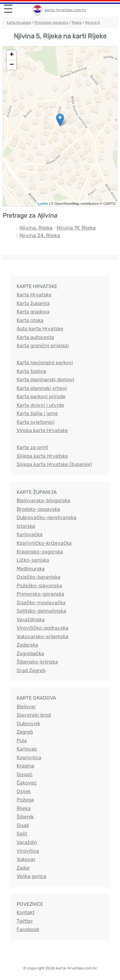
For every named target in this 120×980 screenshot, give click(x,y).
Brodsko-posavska (38, 509)
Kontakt (26, 912)
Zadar (23, 868)
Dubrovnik (28, 723)
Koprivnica (29, 757)
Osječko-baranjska (39, 577)
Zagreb (25, 732)
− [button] (12, 65)
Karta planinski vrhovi (42, 388)
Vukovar (26, 859)
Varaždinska (31, 619)
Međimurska (31, 569)
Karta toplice (32, 371)
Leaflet (43, 204)
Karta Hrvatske (19, 23)
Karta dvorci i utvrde (40, 405)
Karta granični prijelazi (43, 345)
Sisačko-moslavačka (41, 602)
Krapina (25, 766)
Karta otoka (30, 320)
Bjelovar (26, 707)
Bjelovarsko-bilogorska (44, 500)
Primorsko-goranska (51, 23)
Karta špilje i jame (37, 413)
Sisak (23, 825)
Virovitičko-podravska (43, 628)
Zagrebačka (30, 653)
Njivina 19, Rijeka (76, 228)
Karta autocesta (35, 337)
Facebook (28, 929)
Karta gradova (33, 312)
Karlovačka (30, 534)
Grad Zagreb (31, 670)
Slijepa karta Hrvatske (42, 456)
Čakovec (27, 783)
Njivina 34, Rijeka (40, 235)
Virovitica (28, 851)
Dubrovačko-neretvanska (47, 517)
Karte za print (32, 447)
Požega (25, 800)
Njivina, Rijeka (36, 228)
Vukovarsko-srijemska (43, 636)
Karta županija (33, 303)
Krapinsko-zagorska (40, 552)
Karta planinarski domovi (45, 379)
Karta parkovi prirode (41, 396)
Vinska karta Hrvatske (42, 430)
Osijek (24, 791)
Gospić (25, 774)
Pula (22, 740)
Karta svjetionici (36, 422)
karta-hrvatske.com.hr (65, 10)
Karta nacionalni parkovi (45, 362)
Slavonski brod (34, 715)
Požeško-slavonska (39, 586)
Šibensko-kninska (37, 662)
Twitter (25, 921)
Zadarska (27, 645)
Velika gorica (32, 876)
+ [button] (12, 55)
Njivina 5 (92, 23)
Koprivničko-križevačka (44, 543)
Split (22, 834)
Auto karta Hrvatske (40, 329)
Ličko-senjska (33, 560)
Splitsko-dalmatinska (41, 611)
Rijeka (77, 23)
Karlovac (27, 749)
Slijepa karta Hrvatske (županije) (54, 464)
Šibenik (25, 817)
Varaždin (27, 842)
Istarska (26, 526)
